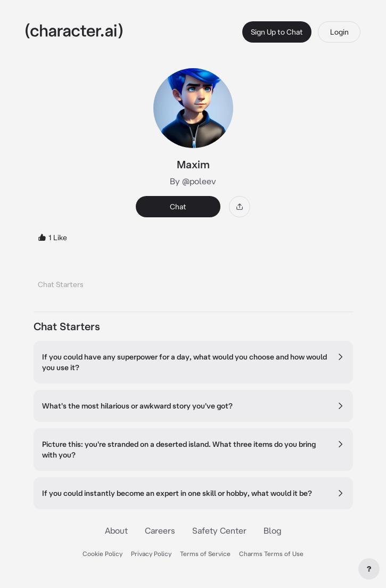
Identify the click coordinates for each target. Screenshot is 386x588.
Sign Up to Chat (277, 32)
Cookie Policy (102, 554)
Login (339, 32)
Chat (178, 207)
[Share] (240, 207)
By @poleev (193, 181)
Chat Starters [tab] (61, 284)
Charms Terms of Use (271, 554)
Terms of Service (205, 554)
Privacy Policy (151, 554)
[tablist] (193, 281)
